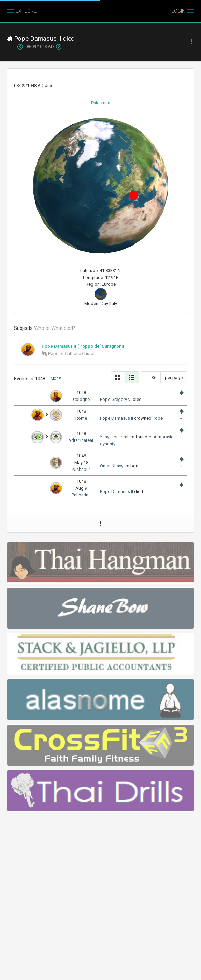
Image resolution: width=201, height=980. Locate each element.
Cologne (81, 399)
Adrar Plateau (81, 440)
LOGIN (178, 11)
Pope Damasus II (117, 418)
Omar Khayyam (115, 466)
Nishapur (81, 469)
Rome (81, 418)
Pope (158, 418)
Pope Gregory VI (116, 399)
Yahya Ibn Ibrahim (117, 437)
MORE (56, 379)
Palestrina (101, 103)
